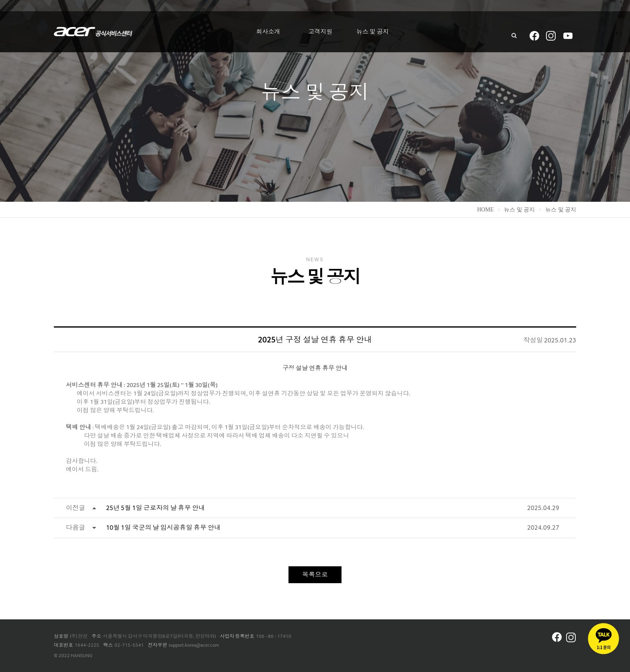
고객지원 (321, 32)
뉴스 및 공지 (373, 32)
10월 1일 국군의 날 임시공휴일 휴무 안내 (163, 528)
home (485, 210)
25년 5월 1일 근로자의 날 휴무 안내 (155, 508)
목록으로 (315, 575)
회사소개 (268, 32)
